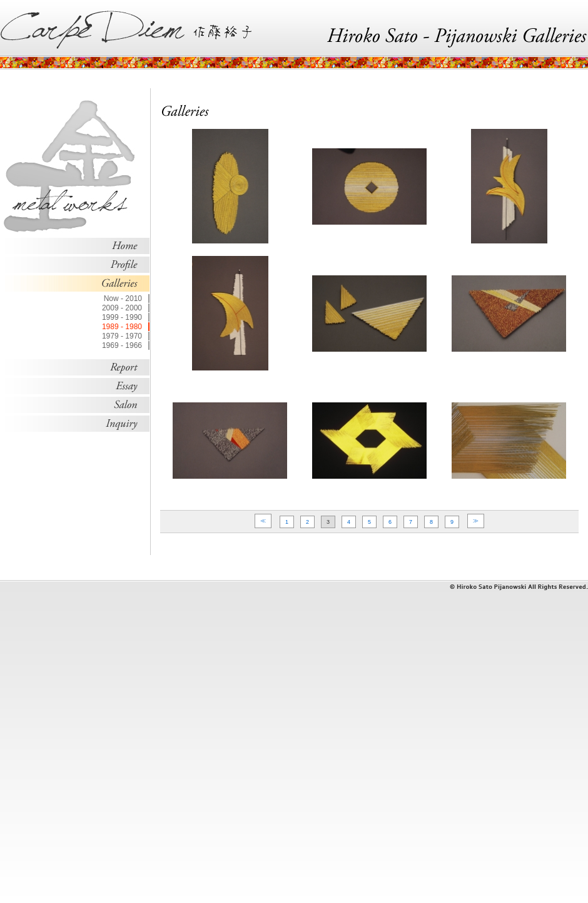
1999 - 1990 (122, 317)
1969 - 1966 (122, 345)
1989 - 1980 (122, 327)
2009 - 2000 (122, 308)
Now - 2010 (123, 298)
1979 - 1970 (122, 336)
